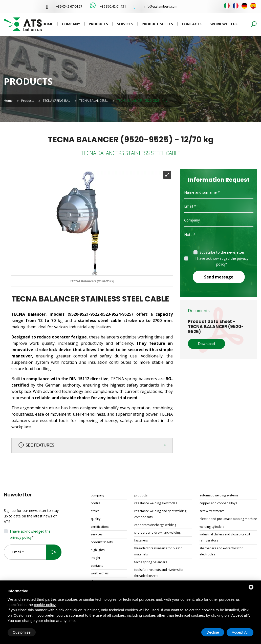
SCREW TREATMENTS (212, 511)
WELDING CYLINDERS (212, 527)
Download (206, 344)
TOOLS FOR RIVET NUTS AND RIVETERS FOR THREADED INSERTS (159, 573)
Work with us (224, 24)
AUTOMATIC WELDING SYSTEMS (219, 495)
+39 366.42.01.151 (113, 6)
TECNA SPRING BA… (57, 101)
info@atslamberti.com (160, 6)
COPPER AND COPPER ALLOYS (218, 503)
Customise (22, 632)
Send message (219, 277)
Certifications (100, 527)
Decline (213, 632)
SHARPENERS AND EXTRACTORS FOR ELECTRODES (221, 551)
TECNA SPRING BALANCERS (151, 562)
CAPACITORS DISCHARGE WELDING (155, 525)
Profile (96, 503)
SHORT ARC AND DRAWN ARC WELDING (157, 532)
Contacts (192, 24)
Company (71, 24)
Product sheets (157, 24)
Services (125, 24)
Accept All (240, 632)
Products (98, 24)
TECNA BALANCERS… (94, 101)
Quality (96, 519)
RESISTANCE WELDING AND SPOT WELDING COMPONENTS (160, 514)
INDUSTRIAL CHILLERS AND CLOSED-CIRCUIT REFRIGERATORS (225, 537)
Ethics (95, 511)
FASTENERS (141, 540)
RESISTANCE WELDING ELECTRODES (156, 503)
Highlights (98, 550)
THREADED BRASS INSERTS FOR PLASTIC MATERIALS (158, 551)
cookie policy (45, 605)
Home (48, 24)
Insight (95, 558)
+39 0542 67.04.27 (69, 6)
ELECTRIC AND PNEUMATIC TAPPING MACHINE (228, 519)
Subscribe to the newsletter (222, 252)
